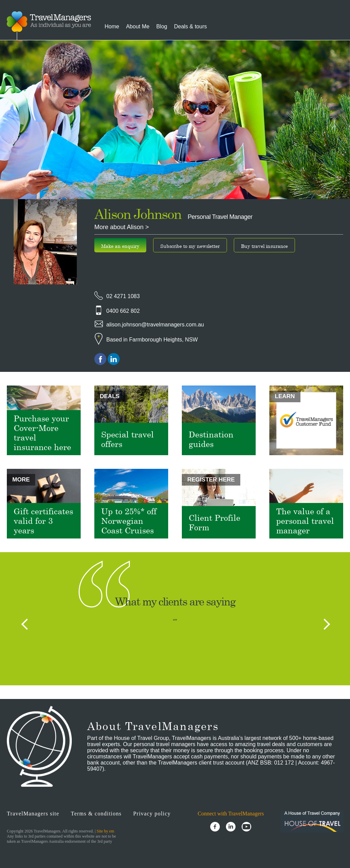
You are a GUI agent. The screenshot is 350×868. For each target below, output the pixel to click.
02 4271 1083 (123, 296)
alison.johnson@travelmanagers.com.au (155, 325)
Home (112, 26)
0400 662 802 (123, 311)
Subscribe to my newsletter (190, 246)
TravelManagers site (33, 814)
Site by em (105, 831)
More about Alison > (122, 227)
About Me (138, 26)
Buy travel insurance (264, 246)
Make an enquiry (120, 246)
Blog (162, 26)
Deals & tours (190, 26)
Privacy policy (152, 814)
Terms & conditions (96, 814)
